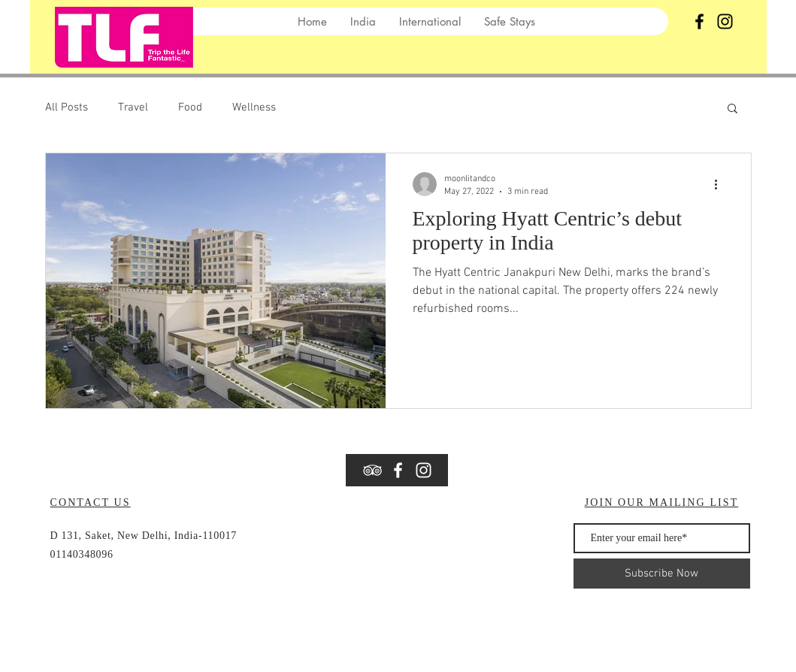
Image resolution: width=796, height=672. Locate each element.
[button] (732, 109)
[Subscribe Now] (662, 574)
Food (190, 107)
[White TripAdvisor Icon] (372, 470)
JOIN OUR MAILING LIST (662, 502)
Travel (133, 107)
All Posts (67, 107)
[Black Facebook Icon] (699, 21)
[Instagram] (725, 21)
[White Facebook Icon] (398, 470)
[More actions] (722, 184)
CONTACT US (91, 502)
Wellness (254, 107)
